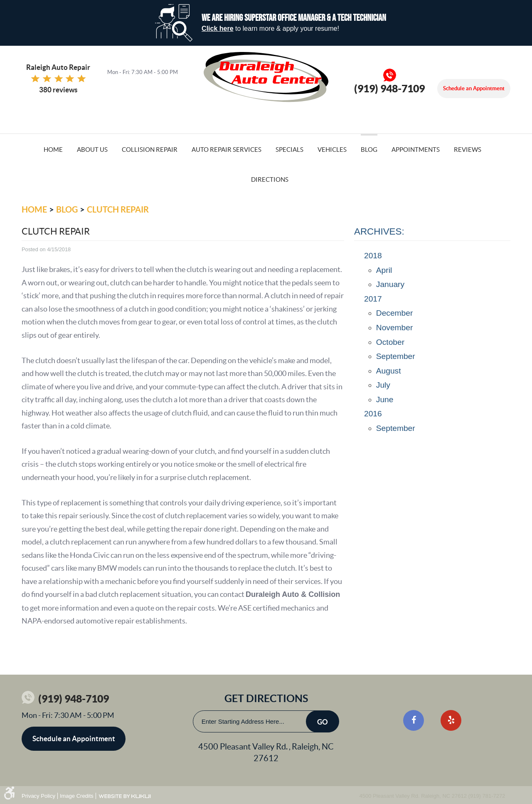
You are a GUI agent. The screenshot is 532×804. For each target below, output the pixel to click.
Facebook (414, 720)
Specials (289, 150)
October (390, 342)
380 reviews (58, 90)
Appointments (416, 150)
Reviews (468, 150)
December (395, 313)
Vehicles (332, 150)
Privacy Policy (38, 796)
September (396, 356)
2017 (373, 299)
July (383, 385)
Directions (270, 179)
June (385, 400)
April (384, 270)
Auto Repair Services (227, 150)
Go (323, 722)
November (395, 328)
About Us (92, 150)
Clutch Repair (118, 209)
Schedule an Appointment (474, 88)
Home (53, 150)
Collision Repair (150, 150)
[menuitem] (53, 149)
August (389, 371)
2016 (373, 414)
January (390, 284)
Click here (217, 28)
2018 (373, 256)
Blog (369, 150)
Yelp (451, 720)
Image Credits (77, 796)
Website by (125, 796)
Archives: (379, 231)
